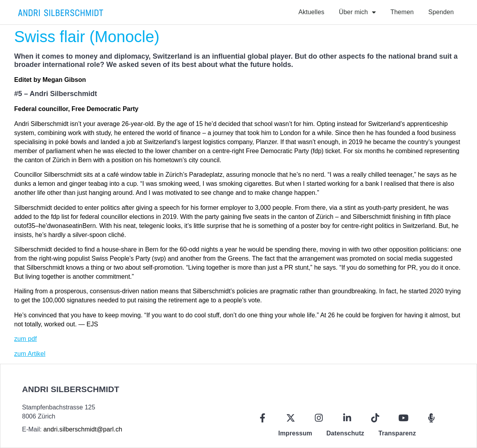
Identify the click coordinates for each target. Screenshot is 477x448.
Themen (402, 12)
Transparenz (397, 433)
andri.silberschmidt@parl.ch (83, 429)
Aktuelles (311, 12)
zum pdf (26, 339)
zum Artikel (30, 354)
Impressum (295, 433)
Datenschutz (345, 433)
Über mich (357, 12)
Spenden (441, 12)
